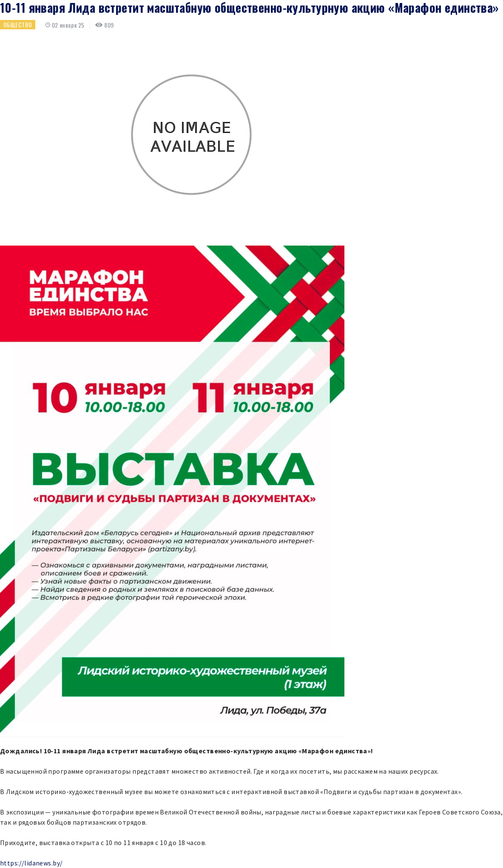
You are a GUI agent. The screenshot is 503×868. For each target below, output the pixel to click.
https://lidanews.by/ (31, 863)
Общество (18, 24)
